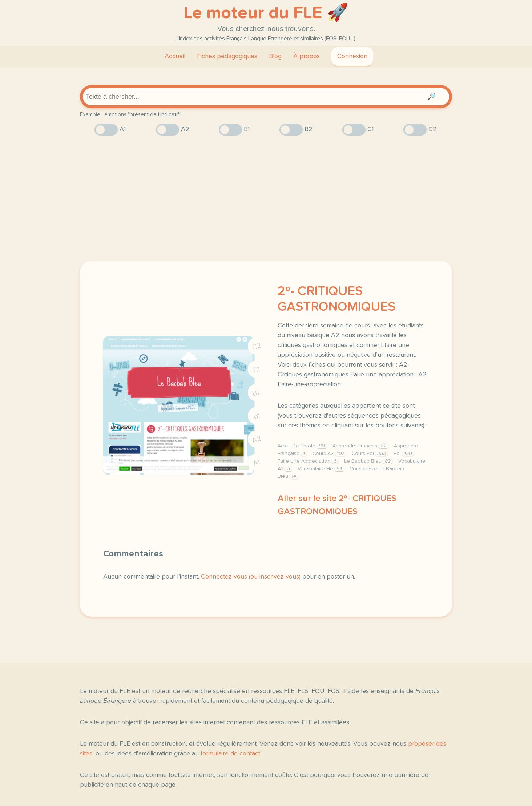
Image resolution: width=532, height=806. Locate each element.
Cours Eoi (370, 454)
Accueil (175, 56)
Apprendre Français (360, 446)
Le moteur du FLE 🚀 (266, 13)
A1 (257, 462)
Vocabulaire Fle (321, 469)
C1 (257, 369)
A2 (257, 439)
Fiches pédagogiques (227, 56)
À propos (307, 56)
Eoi (404, 454)
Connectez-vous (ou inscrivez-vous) (251, 577)
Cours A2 (329, 454)
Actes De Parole (302, 446)
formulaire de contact (230, 754)
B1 (257, 416)
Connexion (352, 56)
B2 (257, 392)
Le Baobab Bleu (368, 461)
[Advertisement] (266, 198)
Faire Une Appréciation (308, 461)
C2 (257, 346)
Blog (275, 56)
